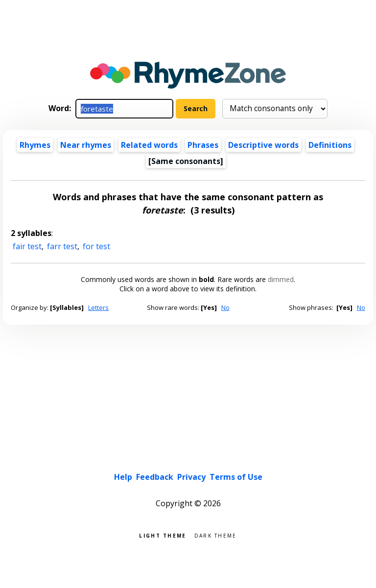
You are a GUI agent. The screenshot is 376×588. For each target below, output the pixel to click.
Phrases (203, 145)
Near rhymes (86, 145)
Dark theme (216, 535)
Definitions (330, 145)
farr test (62, 246)
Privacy (191, 477)
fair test (27, 246)
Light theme (163, 535)
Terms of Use (236, 477)
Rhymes (35, 145)
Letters (98, 307)
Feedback (155, 477)
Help (123, 477)
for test (96, 246)
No (225, 307)
